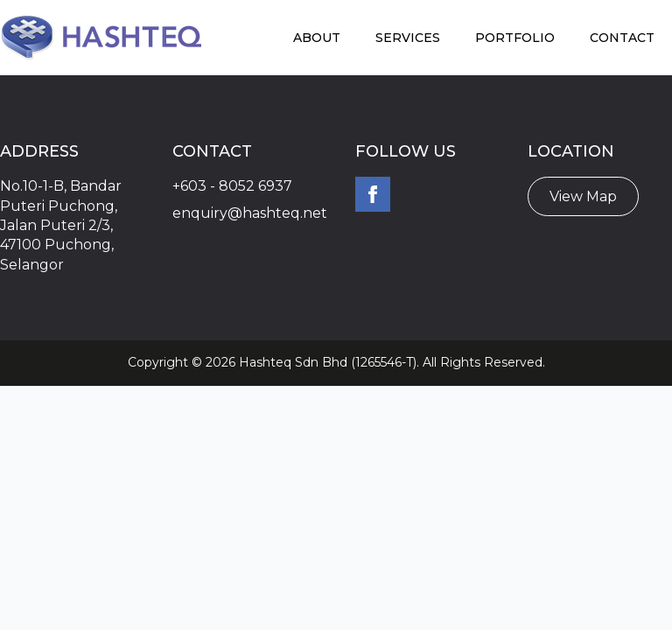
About (317, 38)
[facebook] (373, 194)
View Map (583, 196)
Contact (622, 38)
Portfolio (515, 38)
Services (408, 38)
